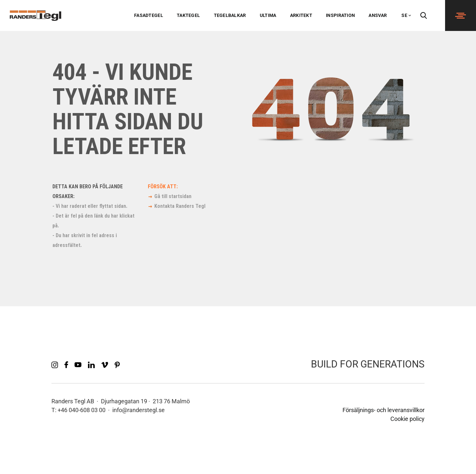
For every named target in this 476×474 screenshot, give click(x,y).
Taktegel (188, 15)
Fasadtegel (149, 15)
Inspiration (340, 15)
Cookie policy (407, 419)
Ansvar (378, 15)
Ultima (268, 15)
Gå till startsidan (173, 196)
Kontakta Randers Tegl (180, 206)
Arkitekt (301, 15)
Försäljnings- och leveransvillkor (384, 410)
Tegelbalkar (230, 15)
